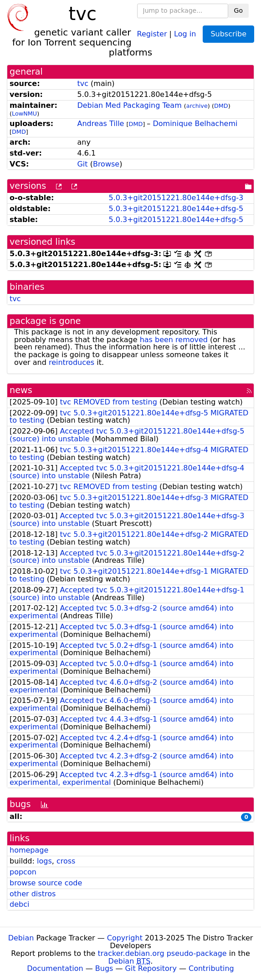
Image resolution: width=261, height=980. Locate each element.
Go (238, 10)
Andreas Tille (100, 124)
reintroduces (72, 362)
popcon (23, 872)
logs (44, 861)
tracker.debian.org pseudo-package (162, 953)
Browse (106, 164)
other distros (33, 894)
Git (82, 164)
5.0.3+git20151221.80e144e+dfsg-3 (176, 198)
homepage (29, 850)
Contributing (211, 968)
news (21, 390)
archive (197, 106)
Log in (185, 33)
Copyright (125, 938)
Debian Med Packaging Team (129, 105)
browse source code (46, 883)
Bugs (104, 968)
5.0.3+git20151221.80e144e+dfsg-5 (176, 209)
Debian (21, 938)
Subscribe (228, 34)
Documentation (55, 968)
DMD (221, 106)
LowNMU (24, 114)
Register (152, 33)
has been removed (174, 340)
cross (66, 861)
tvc (83, 83)
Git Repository (151, 968)
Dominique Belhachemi (195, 124)
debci (19, 904)
